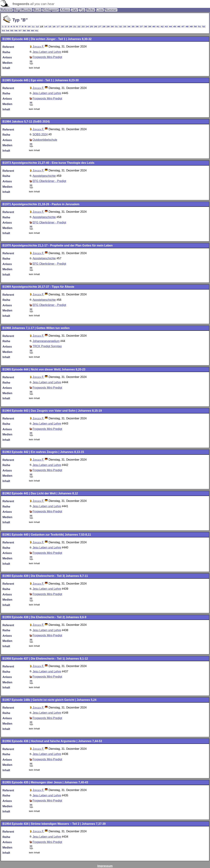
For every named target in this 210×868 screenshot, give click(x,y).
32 (121, 27)
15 (50, 27)
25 (91, 27)
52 (204, 27)
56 (16, 31)
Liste (100, 10)
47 (183, 27)
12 (37, 27)
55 (12, 31)
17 (58, 27)
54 (8, 31)
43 (166, 27)
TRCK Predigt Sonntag (47, 346)
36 (137, 27)
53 (3, 31)
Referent (6, 10)
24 (87, 27)
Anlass (65, 10)
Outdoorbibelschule (45, 140)
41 (158, 27)
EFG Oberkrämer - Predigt (49, 181)
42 (162, 27)
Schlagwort (51, 10)
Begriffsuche (23, 10)
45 (175, 27)
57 (20, 31)
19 (67, 27)
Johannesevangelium (46, 341)
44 (171, 27)
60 (32, 31)
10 (29, 27)
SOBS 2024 (40, 134)
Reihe (91, 10)
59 (28, 31)
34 (129, 27)
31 (116, 27)
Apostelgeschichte (44, 176)
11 (33, 27)
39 (150, 27)
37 (141, 27)
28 (104, 27)
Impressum (105, 866)
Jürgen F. (38, 47)
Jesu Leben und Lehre (47, 52)
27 (100, 27)
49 (191, 27)
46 (179, 27)
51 (200, 27)
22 (79, 27)
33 (125, 27)
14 (46, 27)
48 (187, 27)
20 (71, 27)
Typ (82, 10)
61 (37, 31)
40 (154, 27)
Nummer (111, 10)
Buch (37, 10)
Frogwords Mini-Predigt (47, 57)
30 (112, 27)
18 (62, 27)
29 (108, 27)
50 (195, 27)
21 (75, 27)
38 (145, 27)
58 (24, 31)
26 (96, 27)
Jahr (75, 10)
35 (133, 27)
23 (83, 27)
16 (54, 27)
